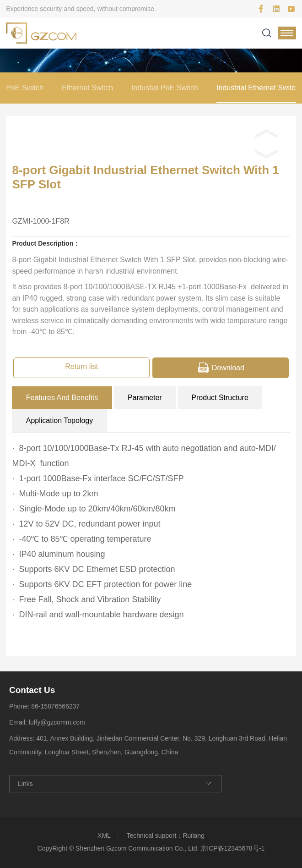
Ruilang (193, 835)
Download (228, 368)
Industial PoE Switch (165, 88)
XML (104, 835)
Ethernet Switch (87, 88)
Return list (81, 366)
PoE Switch (25, 88)
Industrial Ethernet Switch (258, 88)
